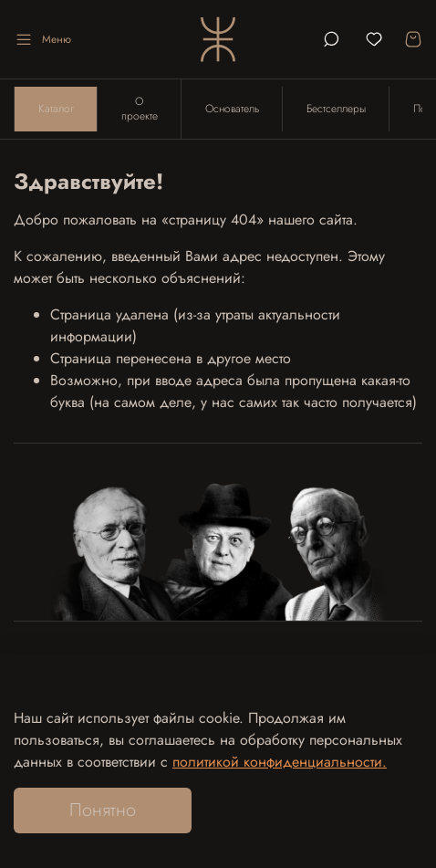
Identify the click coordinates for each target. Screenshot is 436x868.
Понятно (103, 810)
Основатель (232, 109)
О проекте (140, 109)
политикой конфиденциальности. (280, 762)
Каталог (56, 109)
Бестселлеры (336, 109)
